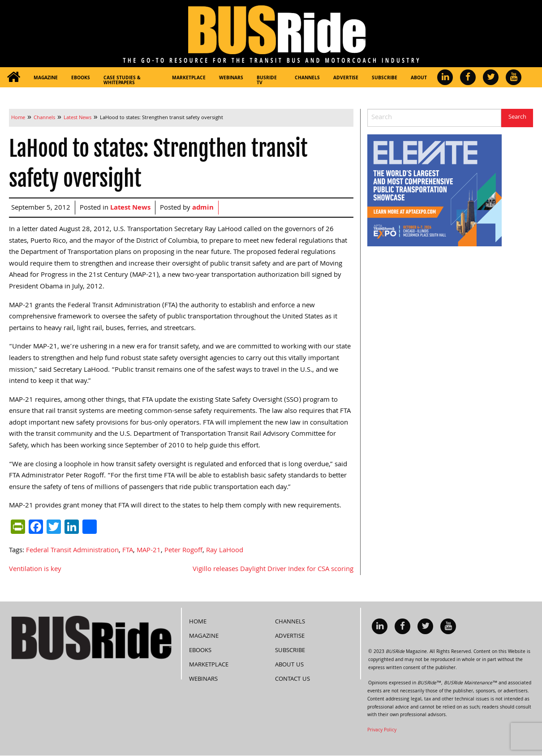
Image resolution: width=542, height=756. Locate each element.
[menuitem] (13, 77)
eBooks (81, 78)
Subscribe (385, 78)
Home (198, 622)
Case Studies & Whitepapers (122, 81)
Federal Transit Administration (72, 551)
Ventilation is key (35, 570)
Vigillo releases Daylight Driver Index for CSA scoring (273, 570)
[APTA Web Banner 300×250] (434, 191)
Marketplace (189, 78)
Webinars (231, 78)
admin (203, 208)
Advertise (346, 78)
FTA (128, 551)
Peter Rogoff (183, 551)
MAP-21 (149, 551)
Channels (307, 78)
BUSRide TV (267, 81)
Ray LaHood (225, 551)
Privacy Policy (382, 730)
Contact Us (293, 679)
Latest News (130, 208)
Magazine (46, 78)
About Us (289, 665)
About (419, 78)
